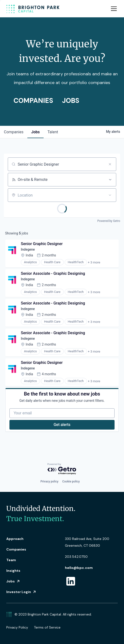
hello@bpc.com (79, 568)
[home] (33, 9)
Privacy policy (49, 481)
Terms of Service (47, 627)
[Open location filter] (110, 195)
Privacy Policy (17, 627)
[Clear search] (110, 164)
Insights (13, 571)
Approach (15, 539)
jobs (35, 132)
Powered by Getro (109, 221)
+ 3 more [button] (94, 262)
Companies (16, 549)
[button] (113, 9)
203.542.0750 (76, 557)
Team (11, 560)
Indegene (28, 249)
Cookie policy (71, 481)
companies (14, 132)
